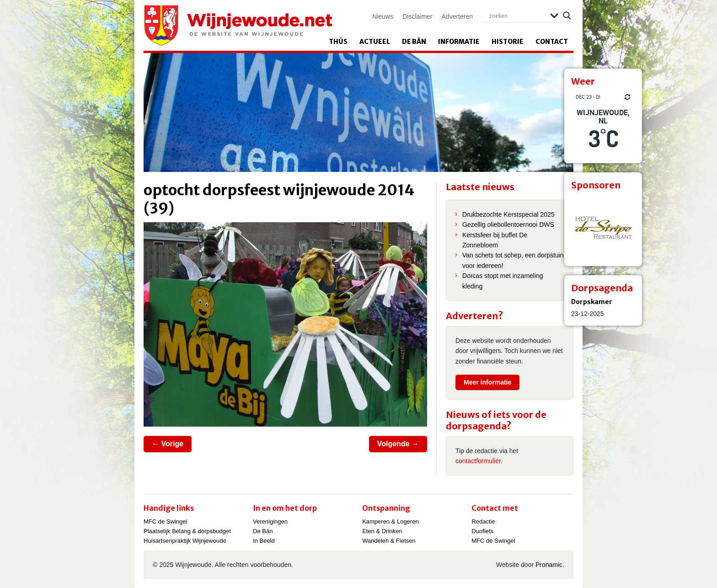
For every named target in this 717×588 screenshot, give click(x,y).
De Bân (414, 42)
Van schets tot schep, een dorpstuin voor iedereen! (513, 260)
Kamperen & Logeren (391, 521)
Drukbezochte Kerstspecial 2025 (508, 214)
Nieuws (383, 16)
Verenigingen (270, 521)
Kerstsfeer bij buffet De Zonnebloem (495, 240)
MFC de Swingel (165, 521)
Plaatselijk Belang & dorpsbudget (187, 531)
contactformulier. (479, 461)
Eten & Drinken (382, 531)
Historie (508, 42)
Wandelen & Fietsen (389, 541)
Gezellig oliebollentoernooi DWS (508, 225)
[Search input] (517, 16)
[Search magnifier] (567, 16)
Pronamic (549, 565)
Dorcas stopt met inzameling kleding (503, 281)
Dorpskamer (592, 302)
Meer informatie (487, 382)
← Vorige (168, 444)
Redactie (483, 521)
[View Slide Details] (603, 227)
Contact (552, 42)
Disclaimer (417, 16)
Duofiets (482, 531)
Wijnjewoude (238, 26)
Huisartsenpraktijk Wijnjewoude (185, 541)
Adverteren (457, 16)
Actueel (375, 42)
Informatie (459, 42)
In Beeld (264, 541)
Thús (338, 42)
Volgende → (398, 444)
